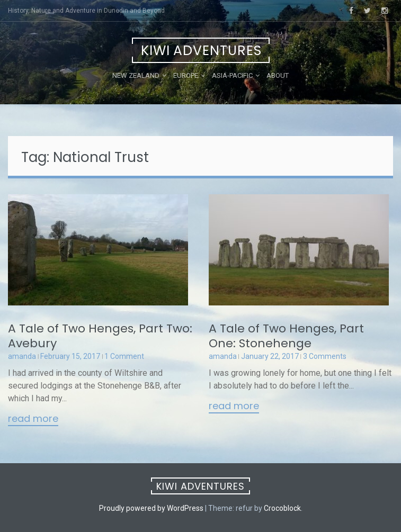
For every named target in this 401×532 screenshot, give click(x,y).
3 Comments (325, 356)
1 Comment (124, 356)
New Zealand (136, 75)
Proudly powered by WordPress (151, 508)
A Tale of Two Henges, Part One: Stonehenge (286, 336)
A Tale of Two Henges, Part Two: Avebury (100, 336)
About (278, 75)
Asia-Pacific (232, 75)
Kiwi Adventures (201, 51)
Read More (33, 419)
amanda (22, 356)
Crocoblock (282, 508)
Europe (186, 75)
